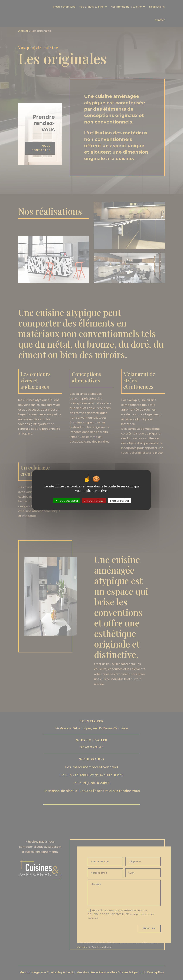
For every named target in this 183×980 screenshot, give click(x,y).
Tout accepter (67, 501)
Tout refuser (94, 501)
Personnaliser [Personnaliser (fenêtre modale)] (120, 501)
